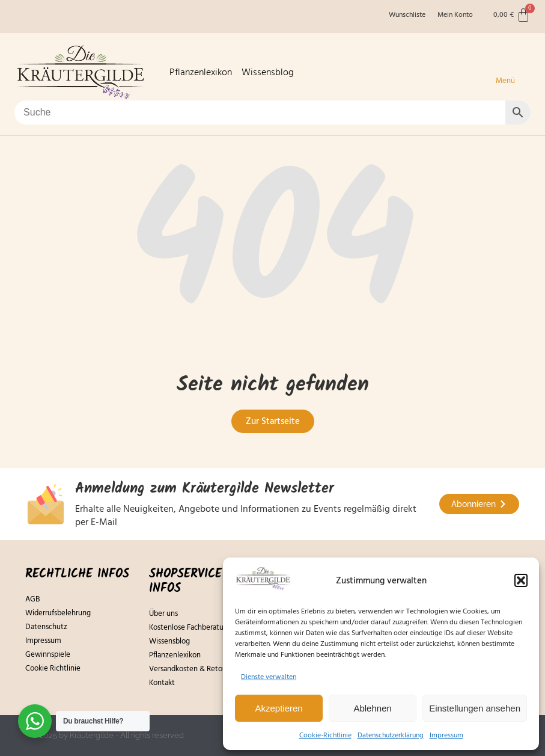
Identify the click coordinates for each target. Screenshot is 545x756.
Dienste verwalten (269, 677)
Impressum (446, 735)
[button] (521, 580)
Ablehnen (372, 708)
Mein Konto (455, 15)
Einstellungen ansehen (475, 708)
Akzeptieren (279, 708)
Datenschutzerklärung (391, 735)
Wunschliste (407, 15)
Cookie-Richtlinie (325, 735)
